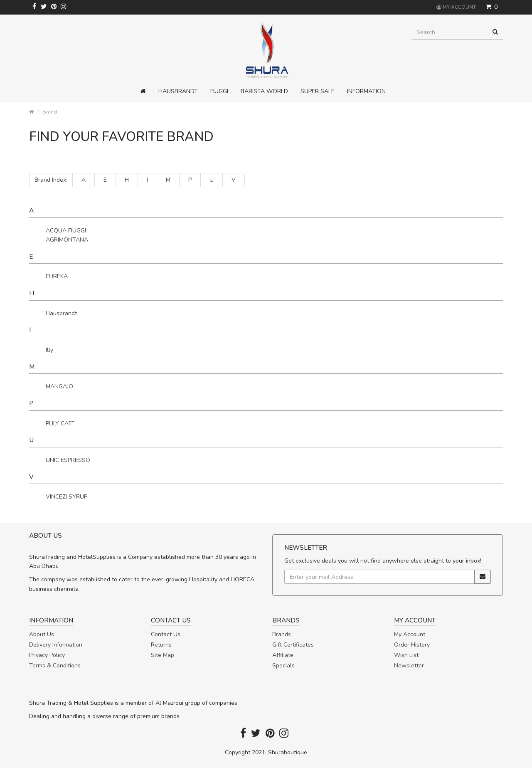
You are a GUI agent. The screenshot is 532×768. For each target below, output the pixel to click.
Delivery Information (56, 645)
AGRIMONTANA (67, 240)
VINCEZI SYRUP (66, 497)
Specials (283, 666)
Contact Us (166, 634)
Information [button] (366, 91)
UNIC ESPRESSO (68, 460)
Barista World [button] (264, 91)
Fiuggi (219, 91)
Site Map (163, 655)
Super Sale (318, 91)
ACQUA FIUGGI (66, 231)
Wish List (406, 655)
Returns (161, 645)
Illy (49, 350)
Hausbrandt (178, 91)
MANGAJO (59, 386)
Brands (282, 634)
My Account (410, 634)
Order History (412, 645)
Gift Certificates (293, 645)
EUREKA (57, 276)
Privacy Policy (47, 655)
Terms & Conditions (55, 666)
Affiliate (283, 655)
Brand (50, 112)
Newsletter (409, 666)
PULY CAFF (60, 424)
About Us (42, 634)
